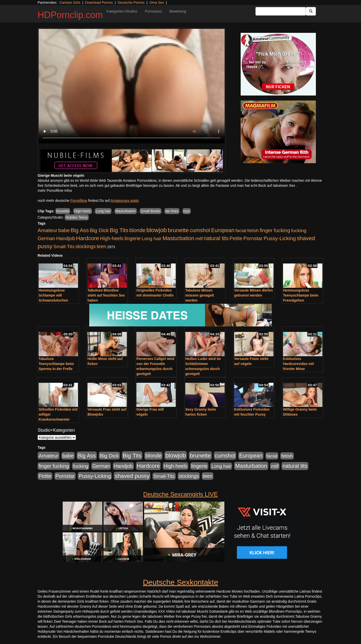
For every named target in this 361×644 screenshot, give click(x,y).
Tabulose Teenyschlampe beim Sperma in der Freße (56, 364)
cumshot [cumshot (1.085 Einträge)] (200, 230)
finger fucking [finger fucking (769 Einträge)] (275, 230)
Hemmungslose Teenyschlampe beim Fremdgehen (301, 295)
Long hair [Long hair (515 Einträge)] (152, 239)
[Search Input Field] (281, 11)
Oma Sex (157, 3)
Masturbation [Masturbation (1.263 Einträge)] (178, 238)
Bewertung (178, 11)
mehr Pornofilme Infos (55, 191)
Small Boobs (151, 211)
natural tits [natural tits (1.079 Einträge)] (216, 238)
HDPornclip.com (70, 15)
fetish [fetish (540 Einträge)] (253, 231)
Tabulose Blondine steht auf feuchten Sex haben (106, 295)
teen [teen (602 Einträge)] (102, 246)
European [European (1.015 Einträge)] (223, 230)
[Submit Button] (311, 11)
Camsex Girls (70, 3)
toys (187, 211)
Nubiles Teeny (77, 217)
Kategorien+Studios (122, 11)
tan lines (172, 211)
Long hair (103, 211)
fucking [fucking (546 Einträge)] (299, 231)
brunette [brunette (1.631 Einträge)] (178, 230)
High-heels (83, 211)
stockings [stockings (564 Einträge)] (86, 246)
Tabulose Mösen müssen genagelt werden (200, 295)
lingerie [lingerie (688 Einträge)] (132, 238)
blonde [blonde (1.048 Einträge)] (137, 230)
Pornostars (153, 11)
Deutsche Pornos (131, 3)
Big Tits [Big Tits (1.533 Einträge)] (119, 230)
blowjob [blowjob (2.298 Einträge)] (157, 230)
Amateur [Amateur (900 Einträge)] (48, 230)
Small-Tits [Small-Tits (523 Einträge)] (64, 247)
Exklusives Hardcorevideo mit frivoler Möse (298, 364)
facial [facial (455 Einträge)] (241, 231)
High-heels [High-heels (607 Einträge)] (112, 238)
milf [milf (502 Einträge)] (199, 239)
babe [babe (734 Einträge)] (64, 230)
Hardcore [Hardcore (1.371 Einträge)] (87, 238)
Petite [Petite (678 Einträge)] (236, 238)
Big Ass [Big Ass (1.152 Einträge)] (80, 230)
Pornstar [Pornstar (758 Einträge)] (253, 238)
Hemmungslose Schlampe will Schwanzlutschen (53, 295)
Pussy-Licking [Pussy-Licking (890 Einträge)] (280, 238)
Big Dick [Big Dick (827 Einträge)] (99, 230)
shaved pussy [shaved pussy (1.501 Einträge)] (132, 476)
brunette (63, 211)
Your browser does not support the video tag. (132, 86)
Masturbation (126, 211)
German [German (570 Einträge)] (46, 238)
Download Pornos (99, 3)
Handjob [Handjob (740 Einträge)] (66, 238)
